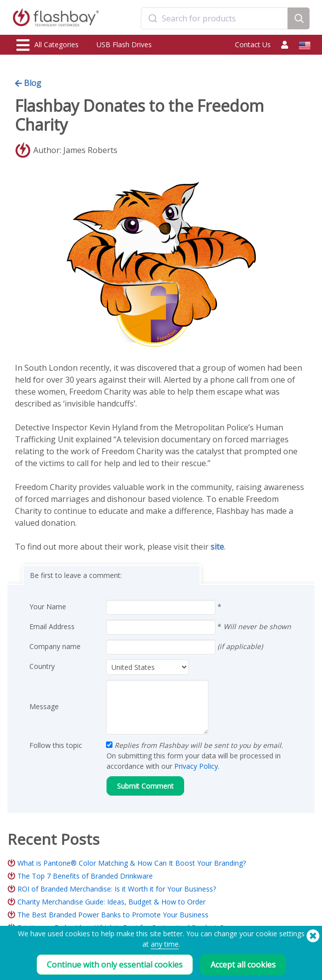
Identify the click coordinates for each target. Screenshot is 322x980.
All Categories (48, 45)
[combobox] (214, 18)
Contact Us (253, 44)
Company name (55, 646)
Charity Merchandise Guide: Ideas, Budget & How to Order (111, 902)
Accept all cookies (243, 965)
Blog (28, 83)
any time (165, 944)
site (217, 547)
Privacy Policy (196, 766)
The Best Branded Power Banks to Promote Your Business (113, 915)
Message (44, 706)
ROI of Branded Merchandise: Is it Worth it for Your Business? (117, 889)
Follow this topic (56, 745)
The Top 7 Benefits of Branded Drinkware (85, 876)
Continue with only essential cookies (115, 965)
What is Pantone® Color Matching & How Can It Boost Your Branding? (132, 863)
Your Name (48, 607)
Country (42, 666)
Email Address (52, 626)
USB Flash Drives (124, 44)
